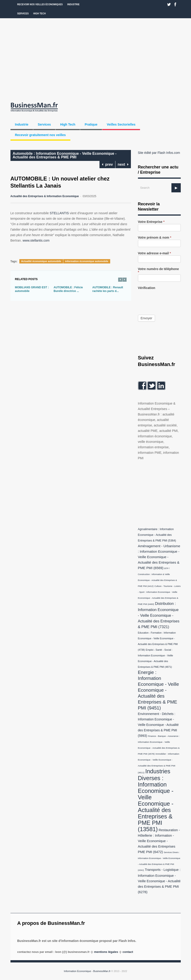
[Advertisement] (95, 59)
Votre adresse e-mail (154, 253)
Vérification (147, 288)
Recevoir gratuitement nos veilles (40, 135)
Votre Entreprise (151, 222)
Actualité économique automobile (41, 261)
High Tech (39, 14)
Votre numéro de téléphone (158, 271)
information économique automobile (87, 261)
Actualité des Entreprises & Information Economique (45, 196)
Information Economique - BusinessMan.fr (87, 971)
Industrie (74, 4)
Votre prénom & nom (155, 238)
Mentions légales (106, 952)
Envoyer (146, 318)
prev (107, 164)
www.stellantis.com (36, 240)
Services (23, 14)
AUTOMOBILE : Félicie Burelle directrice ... (68, 289)
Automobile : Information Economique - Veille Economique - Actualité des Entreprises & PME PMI (65, 155)
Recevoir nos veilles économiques (40, 4)
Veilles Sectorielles (121, 124)
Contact (128, 952)
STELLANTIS (59, 213)
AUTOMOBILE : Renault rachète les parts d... (108, 289)
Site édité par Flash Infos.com (159, 153)
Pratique (91, 124)
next (123, 164)
